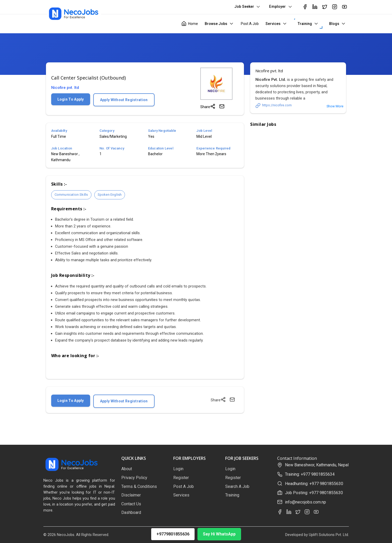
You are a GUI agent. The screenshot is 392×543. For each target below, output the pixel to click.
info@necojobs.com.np (305, 502)
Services (273, 24)
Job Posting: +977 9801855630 (314, 493)
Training (305, 24)
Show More (335, 106)
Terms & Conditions (139, 486)
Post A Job (250, 24)
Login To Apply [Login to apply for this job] (71, 99)
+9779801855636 (173, 534)
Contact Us (131, 504)
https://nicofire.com (274, 106)
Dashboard (131, 512)
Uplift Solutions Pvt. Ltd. (329, 535)
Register (181, 478)
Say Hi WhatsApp (219, 534)
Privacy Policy (134, 478)
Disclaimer (131, 495)
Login (178, 469)
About (127, 469)
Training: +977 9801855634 (310, 474)
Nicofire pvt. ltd (65, 88)
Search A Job (237, 486)
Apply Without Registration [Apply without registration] (124, 100)
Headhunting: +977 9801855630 (314, 484)
